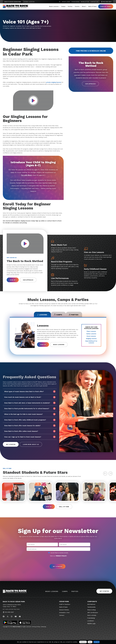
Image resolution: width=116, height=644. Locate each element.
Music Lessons (54, 6)
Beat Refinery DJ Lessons (91, 342)
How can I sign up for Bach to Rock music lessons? (30, 437)
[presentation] (58, 561)
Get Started (11, 445)
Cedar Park (64, 602)
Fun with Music (27, 175)
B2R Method (91, 605)
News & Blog (92, 610)
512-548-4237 (9, 613)
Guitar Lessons (91, 334)
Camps (63, 6)
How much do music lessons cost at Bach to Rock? (30, 397)
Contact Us (94, 2)
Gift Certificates (93, 613)
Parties (70, 6)
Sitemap (44, 627)
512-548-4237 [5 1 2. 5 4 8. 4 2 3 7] (106, 2)
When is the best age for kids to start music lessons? (30, 414)
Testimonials (91, 608)
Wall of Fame (92, 6)
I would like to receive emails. (58, 553)
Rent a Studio (92, 616)
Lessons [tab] (41, 315)
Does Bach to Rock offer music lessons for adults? (30, 426)
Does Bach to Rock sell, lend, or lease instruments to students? (30, 403)
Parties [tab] (74, 315)
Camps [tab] (58, 315)
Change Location (29, 2)
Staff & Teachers (65, 605)
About (84, 6)
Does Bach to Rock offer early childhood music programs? (30, 420)
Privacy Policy (36, 627)
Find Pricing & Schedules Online (91, 51)
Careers (62, 616)
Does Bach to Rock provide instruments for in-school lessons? (30, 409)
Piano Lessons (91, 331)
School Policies (64, 610)
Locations (91, 621)
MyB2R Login (66, 2)
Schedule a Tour (64, 613)
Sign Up (13, 280)
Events (77, 6)
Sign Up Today (106, 7)
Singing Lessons (91, 339)
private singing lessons (54, 82)
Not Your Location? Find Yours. (11, 610)
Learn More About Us (31, 445)
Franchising (75, 2)
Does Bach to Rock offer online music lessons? (30, 431)
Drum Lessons (91, 336)
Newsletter (85, 2)
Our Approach (90, 84)
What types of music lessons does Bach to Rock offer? (30, 392)
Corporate (92, 602)
